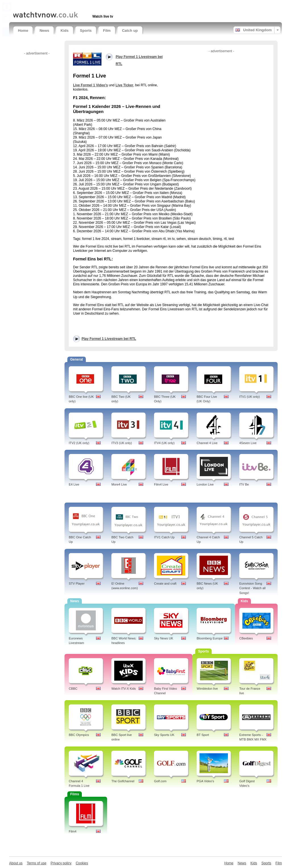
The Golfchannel (123, 781)
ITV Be (244, 484)
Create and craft (165, 583)
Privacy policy (61, 863)
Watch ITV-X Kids (124, 689)
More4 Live (119, 484)
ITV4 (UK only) (164, 443)
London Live (205, 484)
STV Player (77, 583)
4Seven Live (248, 443)
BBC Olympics (79, 735)
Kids (65, 31)
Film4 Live (161, 484)
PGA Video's (205, 781)
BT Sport (203, 735)
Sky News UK (164, 638)
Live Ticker (124, 85)
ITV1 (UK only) (250, 397)
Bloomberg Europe (210, 638)
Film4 (73, 831)
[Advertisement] (80, 5)
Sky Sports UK (164, 735)
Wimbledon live (207, 689)
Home (23, 31)
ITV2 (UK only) (79, 443)
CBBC (73, 689)
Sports (86, 31)
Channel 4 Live (207, 443)
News (44, 31)
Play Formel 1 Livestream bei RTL (109, 339)
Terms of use (37, 863)
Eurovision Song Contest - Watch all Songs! (252, 588)
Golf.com (160, 781)
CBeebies (246, 638)
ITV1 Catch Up (164, 537)
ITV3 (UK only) (122, 443)
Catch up (130, 31)
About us (16, 863)
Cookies (82, 863)
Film (107, 31)
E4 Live (74, 484)
